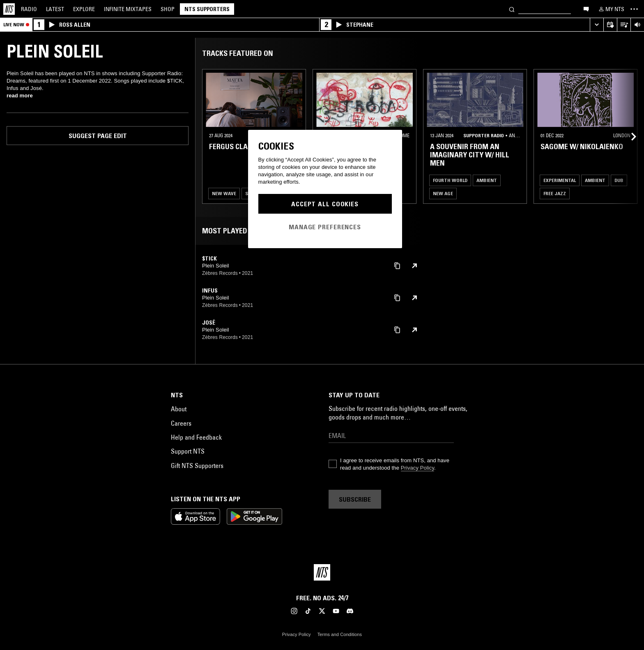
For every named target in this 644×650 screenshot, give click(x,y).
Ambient (487, 180)
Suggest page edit (98, 136)
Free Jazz (555, 193)
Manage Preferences (325, 227)
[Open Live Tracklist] (624, 25)
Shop (168, 9)
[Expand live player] (597, 25)
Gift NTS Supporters (197, 466)
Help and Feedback (196, 437)
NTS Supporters (207, 9)
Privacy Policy (417, 468)
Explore (84, 9)
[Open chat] (586, 9)
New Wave (224, 193)
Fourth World (450, 180)
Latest (55, 9)
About (179, 409)
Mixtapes (128, 9)
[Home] (9, 9)
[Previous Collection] (628, 136)
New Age (443, 193)
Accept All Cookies (325, 204)
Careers (181, 423)
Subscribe (355, 499)
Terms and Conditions (340, 634)
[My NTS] (611, 9)
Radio (29, 9)
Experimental (560, 180)
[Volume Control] (637, 25)
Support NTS (188, 451)
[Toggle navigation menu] (634, 9)
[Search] (512, 9)
